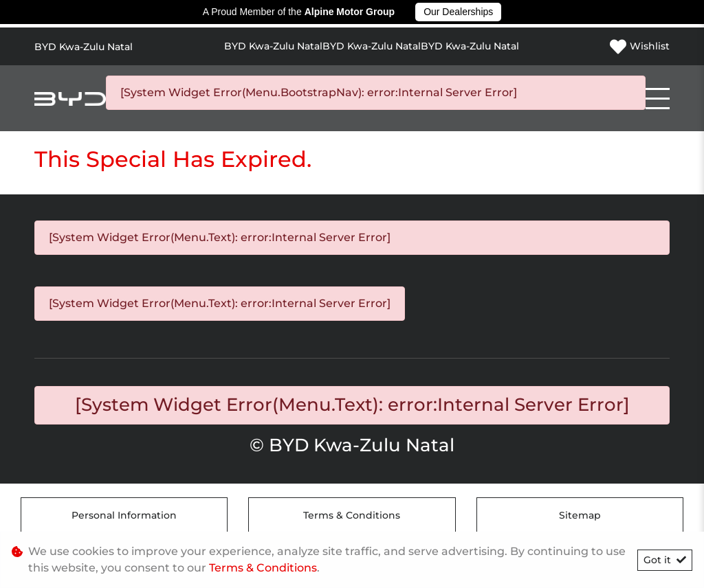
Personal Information (124, 515)
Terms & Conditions (352, 515)
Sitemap (580, 515)
